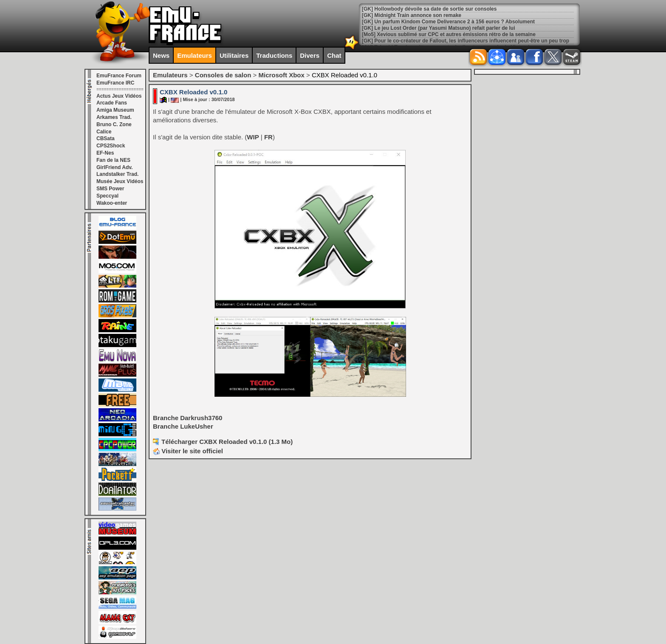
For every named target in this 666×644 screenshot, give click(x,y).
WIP (253, 137)
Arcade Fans (112, 103)
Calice (104, 132)
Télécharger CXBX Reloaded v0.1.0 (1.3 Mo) (227, 442)
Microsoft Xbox (281, 75)
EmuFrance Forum (119, 76)
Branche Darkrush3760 (188, 418)
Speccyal (107, 196)
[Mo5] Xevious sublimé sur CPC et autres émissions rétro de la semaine (449, 34)
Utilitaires (234, 55)
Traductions (274, 55)
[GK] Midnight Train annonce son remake (412, 15)
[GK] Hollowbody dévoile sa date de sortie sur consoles (429, 9)
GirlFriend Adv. (114, 167)
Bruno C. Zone (114, 124)
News (161, 55)
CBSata (106, 138)
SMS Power (110, 189)
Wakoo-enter (112, 203)
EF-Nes (105, 153)
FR (268, 137)
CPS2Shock (111, 146)
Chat (334, 55)
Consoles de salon (223, 75)
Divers (310, 55)
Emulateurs (195, 55)
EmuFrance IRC (115, 83)
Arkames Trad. (114, 117)
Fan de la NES (113, 160)
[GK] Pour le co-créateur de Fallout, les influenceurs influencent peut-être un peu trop (466, 41)
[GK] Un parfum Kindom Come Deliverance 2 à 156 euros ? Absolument (448, 22)
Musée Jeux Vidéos (120, 181)
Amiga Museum (115, 110)
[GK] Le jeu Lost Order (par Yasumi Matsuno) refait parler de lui (439, 28)
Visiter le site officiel (188, 451)
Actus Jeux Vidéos (119, 96)
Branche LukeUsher (183, 426)
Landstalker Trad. (117, 174)
